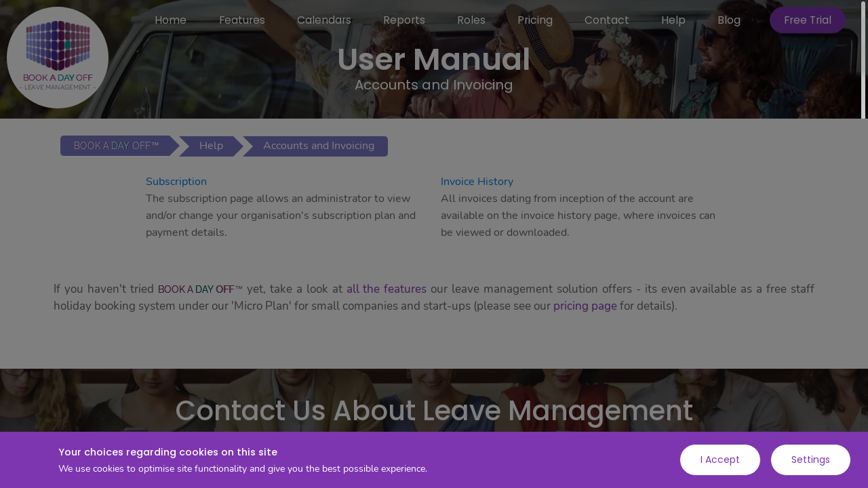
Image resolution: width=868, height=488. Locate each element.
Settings (811, 460)
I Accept (720, 460)
